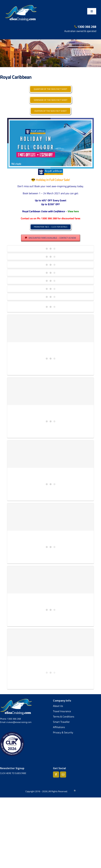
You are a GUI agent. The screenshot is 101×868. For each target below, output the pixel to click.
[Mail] (63, 775)
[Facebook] (56, 775)
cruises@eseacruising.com (19, 722)
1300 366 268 (85, 27)
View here (73, 211)
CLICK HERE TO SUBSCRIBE (13, 773)
